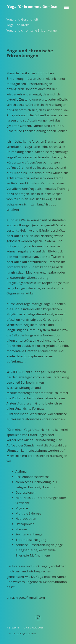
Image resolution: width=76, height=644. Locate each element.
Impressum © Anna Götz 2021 (25, 628)
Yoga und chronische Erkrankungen (33, 30)
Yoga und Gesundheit (22, 19)
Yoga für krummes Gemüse (32, 7)
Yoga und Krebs (18, 25)
